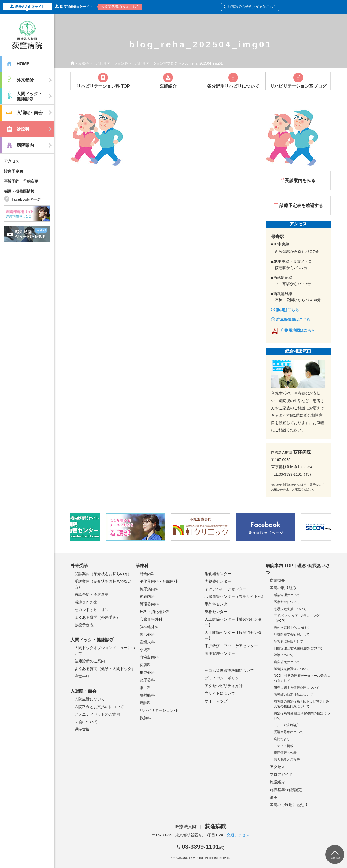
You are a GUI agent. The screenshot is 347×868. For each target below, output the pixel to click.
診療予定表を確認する (301, 205)
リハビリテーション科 (110, 63)
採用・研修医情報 (19, 191)
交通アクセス (238, 835)
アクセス (12, 161)
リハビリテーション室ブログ (155, 63)
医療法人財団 (201, 827)
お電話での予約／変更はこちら (250, 7)
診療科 (83, 63)
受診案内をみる (300, 181)
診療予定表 (14, 171)
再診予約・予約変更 (21, 181)
